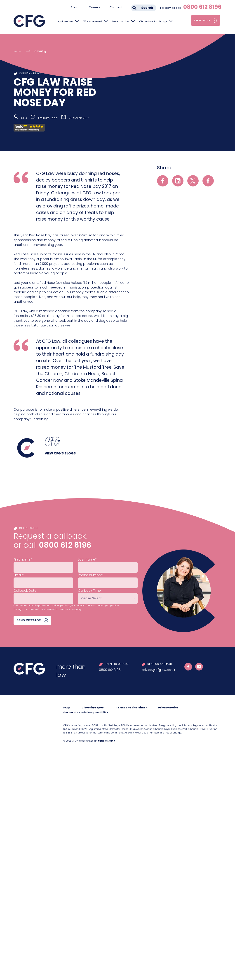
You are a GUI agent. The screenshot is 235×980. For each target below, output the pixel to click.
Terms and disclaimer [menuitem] (131, 708)
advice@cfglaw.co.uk (158, 670)
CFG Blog (40, 51)
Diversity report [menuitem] (93, 708)
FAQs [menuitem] (67, 708)
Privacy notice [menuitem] (168, 708)
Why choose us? (93, 22)
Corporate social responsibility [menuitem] (86, 712)
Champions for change (153, 22)
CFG (24, 118)
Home (17, 51)
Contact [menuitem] (116, 7)
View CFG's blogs (60, 453)
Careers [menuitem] (95, 7)
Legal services (65, 22)
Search (147, 8)
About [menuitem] (75, 7)
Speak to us (202, 20)
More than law (121, 22)
